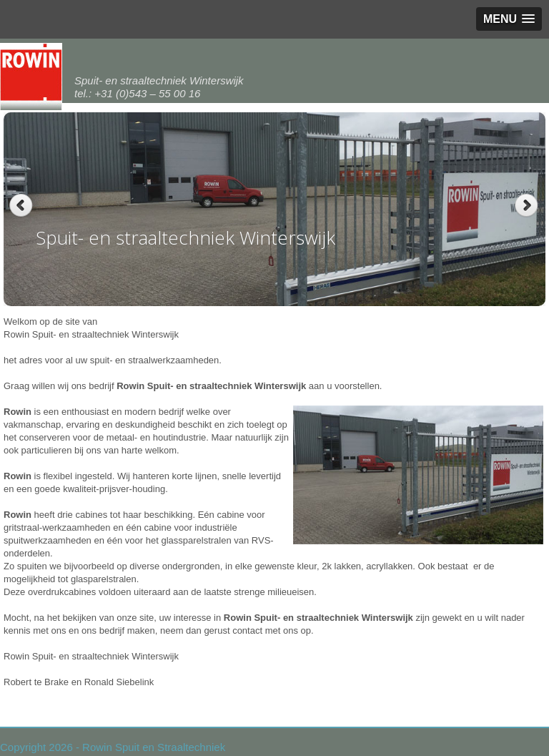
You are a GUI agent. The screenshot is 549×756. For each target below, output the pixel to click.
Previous (21, 206)
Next (528, 206)
